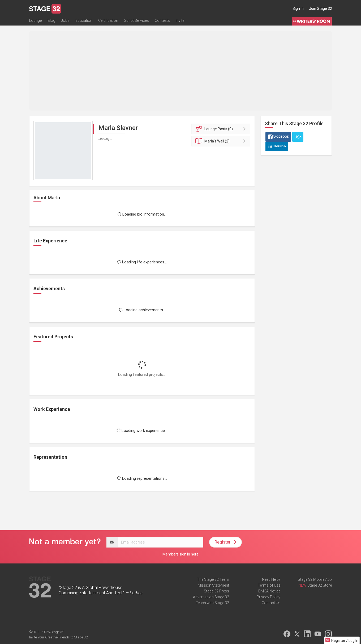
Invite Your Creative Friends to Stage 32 (58, 637)
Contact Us (271, 603)
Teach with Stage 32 (212, 603)
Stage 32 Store (320, 585)
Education (84, 20)
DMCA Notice (269, 591)
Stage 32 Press (216, 591)
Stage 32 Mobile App (315, 579)
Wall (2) (222, 141)
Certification (108, 20)
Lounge (35, 20)
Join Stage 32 (321, 9)
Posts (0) (222, 129)
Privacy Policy (268, 597)
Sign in (298, 9)
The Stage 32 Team (213, 579)
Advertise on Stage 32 (211, 597)
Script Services (136, 20)
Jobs (65, 20)
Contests (162, 20)
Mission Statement (213, 585)
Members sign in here (180, 554)
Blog (51, 20)
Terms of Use (269, 585)
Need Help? (271, 579)
